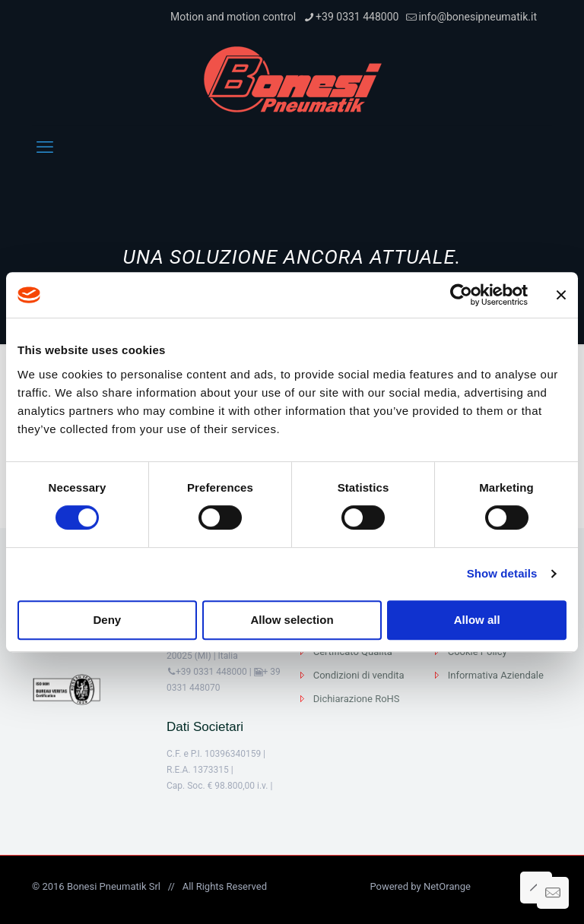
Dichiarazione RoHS (357, 699)
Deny (107, 620)
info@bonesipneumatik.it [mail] (478, 17)
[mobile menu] (45, 147)
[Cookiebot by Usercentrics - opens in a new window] (461, 295)
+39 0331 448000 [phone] (357, 17)
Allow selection (292, 620)
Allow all (477, 620)
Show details (502, 573)
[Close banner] (561, 295)
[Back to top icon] (536, 888)
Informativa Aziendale (496, 675)
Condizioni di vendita (359, 675)
